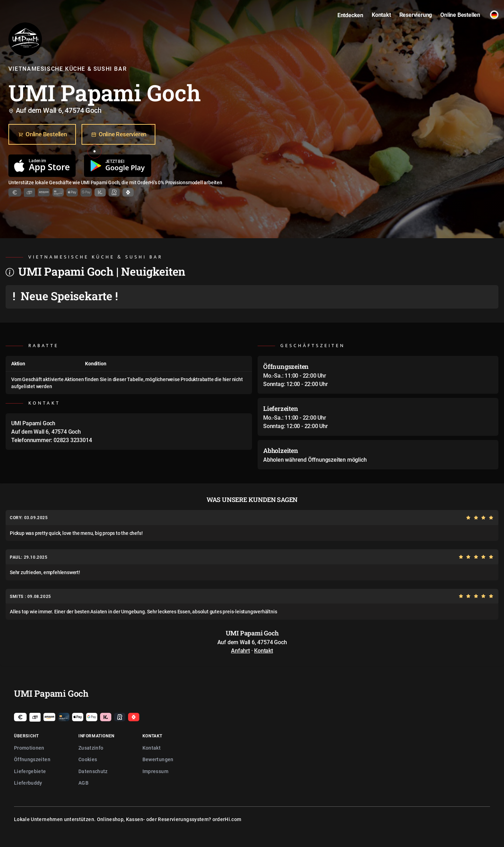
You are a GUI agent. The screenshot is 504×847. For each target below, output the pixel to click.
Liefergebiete (30, 771)
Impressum (155, 771)
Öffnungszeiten (32, 759)
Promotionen (29, 748)
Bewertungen (158, 759)
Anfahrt (240, 650)
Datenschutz (93, 771)
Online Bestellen (42, 135)
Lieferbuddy (28, 783)
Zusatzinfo (91, 748)
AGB (83, 783)
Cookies (88, 759)
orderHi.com (227, 819)
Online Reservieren (118, 135)
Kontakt (264, 650)
